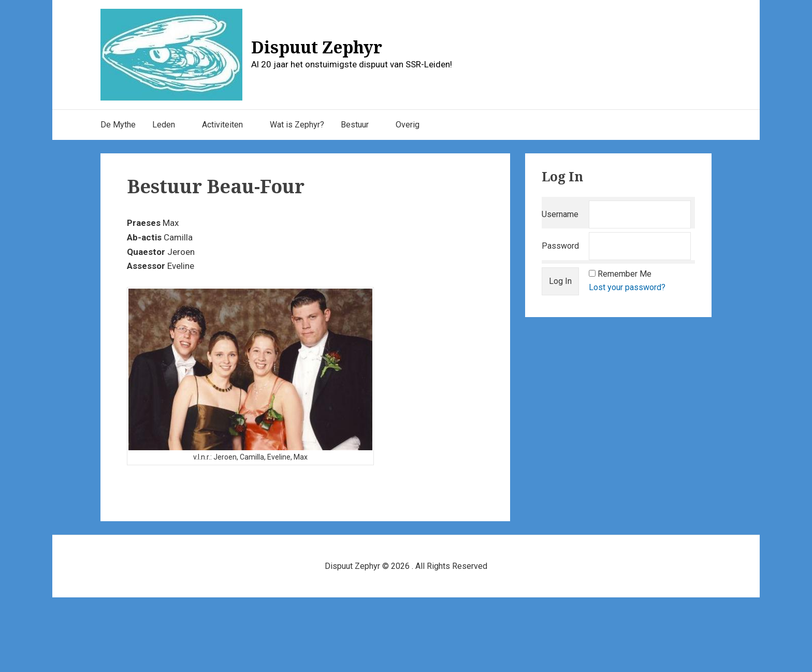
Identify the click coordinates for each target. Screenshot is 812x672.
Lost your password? (627, 287)
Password (560, 246)
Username (560, 214)
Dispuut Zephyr (317, 47)
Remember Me (625, 274)
